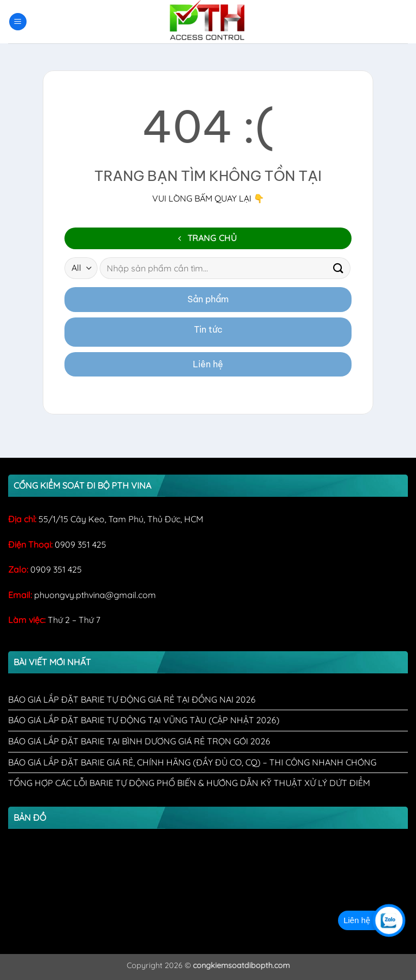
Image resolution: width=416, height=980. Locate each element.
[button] (18, 22)
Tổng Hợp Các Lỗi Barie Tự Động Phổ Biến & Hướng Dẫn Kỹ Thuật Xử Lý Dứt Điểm (189, 783)
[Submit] (339, 268)
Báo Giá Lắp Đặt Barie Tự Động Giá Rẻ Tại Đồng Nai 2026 (132, 699)
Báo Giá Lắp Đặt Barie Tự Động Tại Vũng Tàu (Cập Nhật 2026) (144, 720)
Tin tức (208, 329)
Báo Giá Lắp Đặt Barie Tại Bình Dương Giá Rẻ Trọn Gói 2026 (139, 741)
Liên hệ (208, 364)
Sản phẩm (208, 299)
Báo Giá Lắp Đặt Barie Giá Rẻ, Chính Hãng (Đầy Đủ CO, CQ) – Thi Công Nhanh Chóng (192, 762)
